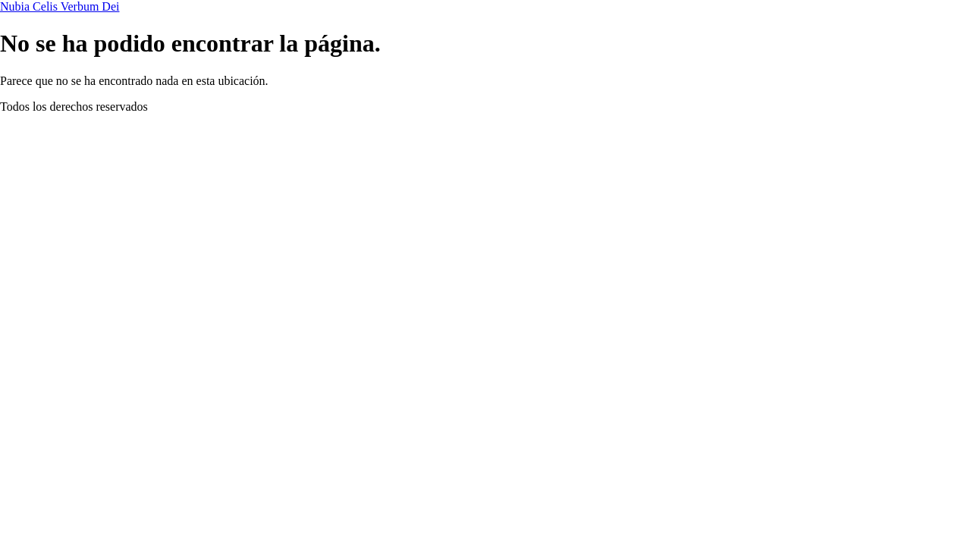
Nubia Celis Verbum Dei (60, 6)
